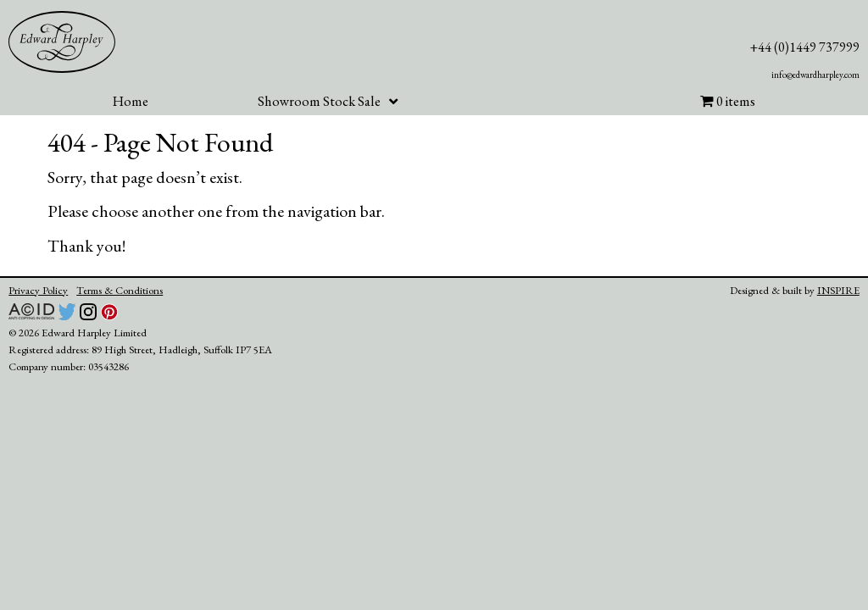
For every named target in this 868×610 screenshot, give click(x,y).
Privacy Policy (38, 290)
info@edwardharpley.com (815, 75)
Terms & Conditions (120, 290)
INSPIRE (838, 290)
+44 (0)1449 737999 (805, 47)
